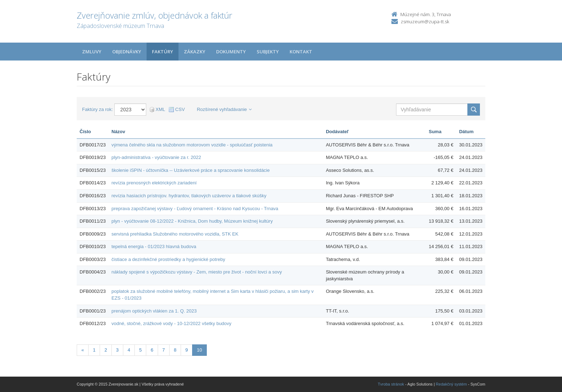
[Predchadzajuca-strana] (83, 350)
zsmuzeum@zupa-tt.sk (425, 21)
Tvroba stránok (391, 384)
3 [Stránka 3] (117, 350)
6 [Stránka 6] (152, 350)
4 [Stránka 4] (129, 350)
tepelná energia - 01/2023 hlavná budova (154, 246)
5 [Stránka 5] (140, 350)
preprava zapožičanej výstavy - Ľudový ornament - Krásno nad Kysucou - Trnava (195, 209)
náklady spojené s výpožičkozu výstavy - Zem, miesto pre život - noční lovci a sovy (197, 272)
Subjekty (268, 52)
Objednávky (127, 52)
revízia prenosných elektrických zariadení (154, 183)
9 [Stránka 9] (187, 350)
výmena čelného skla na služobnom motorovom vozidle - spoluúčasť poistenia (192, 145)
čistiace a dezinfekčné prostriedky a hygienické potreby (168, 259)
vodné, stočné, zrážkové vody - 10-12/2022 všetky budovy (172, 323)
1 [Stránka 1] (94, 350)
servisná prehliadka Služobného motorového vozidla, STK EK (175, 234)
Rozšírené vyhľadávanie (224, 109)
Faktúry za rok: (97, 109)
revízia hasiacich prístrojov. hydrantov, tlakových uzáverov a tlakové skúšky (189, 196)
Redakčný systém (451, 384)
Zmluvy (92, 52)
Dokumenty (231, 52)
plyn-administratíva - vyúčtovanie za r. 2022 (156, 157)
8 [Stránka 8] (175, 350)
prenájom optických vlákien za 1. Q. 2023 (154, 311)
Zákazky (195, 52)
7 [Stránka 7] (164, 350)
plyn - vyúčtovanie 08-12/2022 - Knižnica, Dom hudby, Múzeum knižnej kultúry (192, 221)
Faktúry (163, 52)
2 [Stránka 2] (106, 350)
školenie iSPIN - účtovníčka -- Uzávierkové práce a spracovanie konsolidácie (190, 170)
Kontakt (301, 52)
